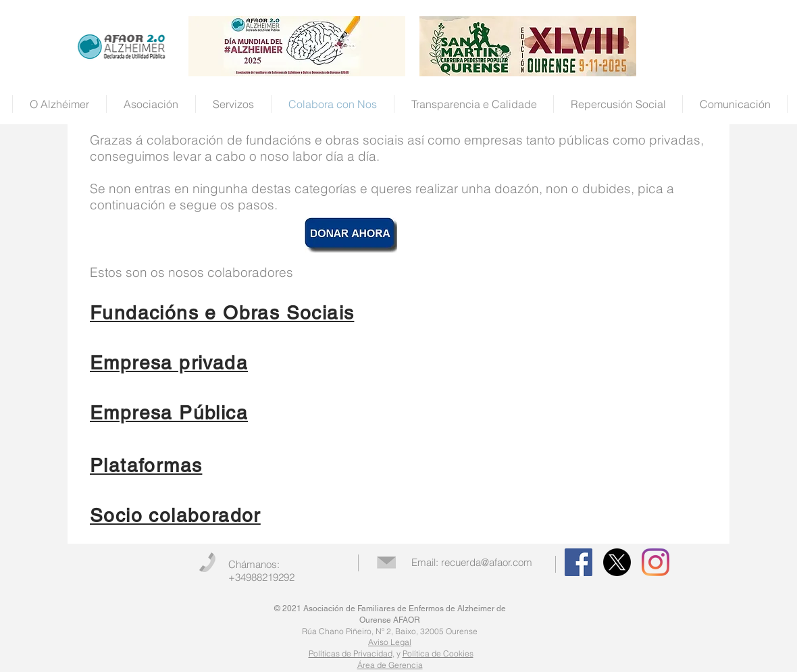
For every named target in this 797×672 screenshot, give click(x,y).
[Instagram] (655, 562)
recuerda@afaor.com (487, 562)
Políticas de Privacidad (351, 653)
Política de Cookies (438, 653)
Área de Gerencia (390, 665)
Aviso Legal (390, 642)
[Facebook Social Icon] (579, 562)
